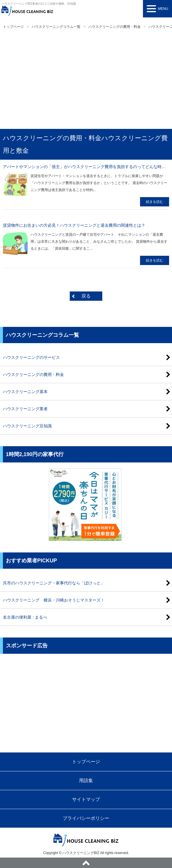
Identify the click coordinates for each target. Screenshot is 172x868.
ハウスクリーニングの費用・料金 (114, 27)
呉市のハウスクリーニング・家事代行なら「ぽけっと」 (54, 583)
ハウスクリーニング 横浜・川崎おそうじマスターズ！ (54, 600)
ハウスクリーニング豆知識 (27, 426)
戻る (86, 296)
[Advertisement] (86, 80)
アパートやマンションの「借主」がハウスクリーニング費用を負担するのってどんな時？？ (86, 167)
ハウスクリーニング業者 (25, 409)
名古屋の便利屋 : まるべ (25, 617)
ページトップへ (86, 863)
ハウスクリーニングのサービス (31, 357)
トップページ (13, 27)
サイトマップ (86, 799)
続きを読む (155, 202)
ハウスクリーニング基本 (25, 392)
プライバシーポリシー (86, 818)
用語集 (86, 780)
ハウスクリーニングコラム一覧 (56, 27)
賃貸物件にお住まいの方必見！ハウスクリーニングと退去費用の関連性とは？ (74, 225)
